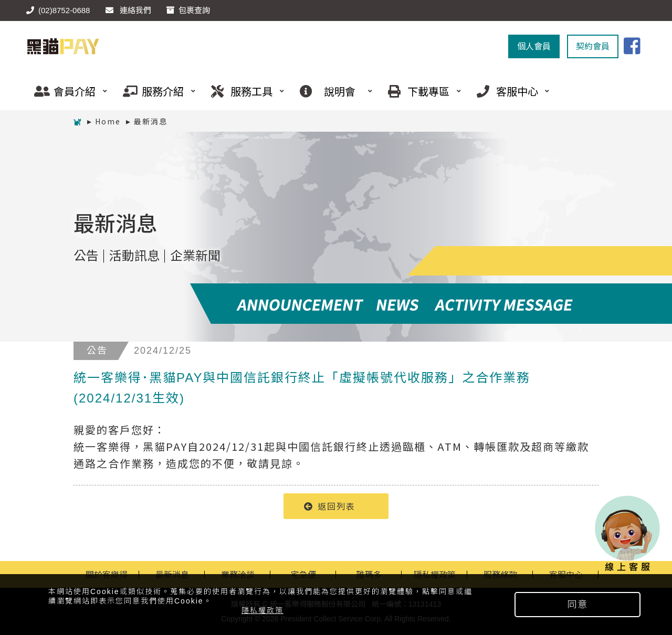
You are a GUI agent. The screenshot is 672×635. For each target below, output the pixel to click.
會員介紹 (67, 91)
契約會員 (593, 46)
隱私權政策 (262, 610)
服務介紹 (155, 91)
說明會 (332, 91)
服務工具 (244, 91)
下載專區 (421, 91)
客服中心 (509, 91)
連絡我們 (128, 10)
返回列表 (330, 506)
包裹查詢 (188, 10)
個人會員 (534, 46)
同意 (577, 605)
